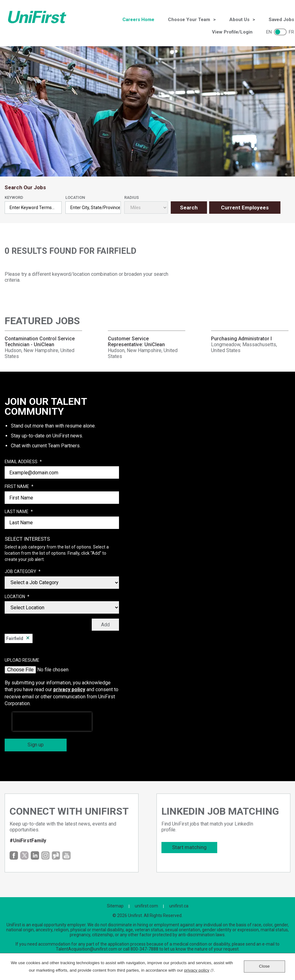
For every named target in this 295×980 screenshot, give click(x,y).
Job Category (23, 572)
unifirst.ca (179, 906)
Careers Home (138, 20)
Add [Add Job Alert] (105, 625)
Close (264, 966)
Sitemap (115, 906)
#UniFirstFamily (28, 841)
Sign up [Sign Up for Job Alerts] (36, 745)
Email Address (23, 462)
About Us (239, 20)
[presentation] (52, 722)
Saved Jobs (281, 20)
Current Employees (245, 208)
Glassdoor (56, 855)
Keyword (14, 197)
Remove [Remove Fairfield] (28, 638)
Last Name (19, 512)
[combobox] (93, 208)
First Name (19, 487)
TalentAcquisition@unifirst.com (86, 949)
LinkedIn (35, 855)
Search (189, 208)
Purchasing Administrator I (241, 339)
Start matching (189, 847)
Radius (132, 197)
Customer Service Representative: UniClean (136, 342)
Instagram (45, 855)
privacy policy (69, 689)
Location (75, 197)
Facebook (14, 855)
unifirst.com (146, 906)
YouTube (66, 855)
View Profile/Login (232, 32)
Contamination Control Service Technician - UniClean (40, 342)
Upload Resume (22, 660)
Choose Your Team (189, 20)
